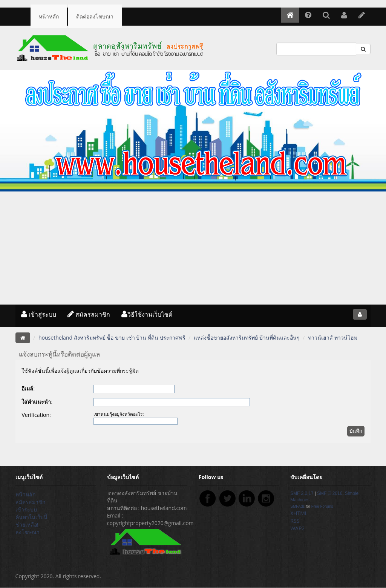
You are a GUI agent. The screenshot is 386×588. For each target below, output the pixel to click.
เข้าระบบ (26, 509)
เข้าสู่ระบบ (39, 314)
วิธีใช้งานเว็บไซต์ (147, 314)
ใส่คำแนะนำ (36, 402)
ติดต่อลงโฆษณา (95, 16)
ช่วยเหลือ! (27, 524)
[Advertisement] (193, 248)
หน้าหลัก (49, 16)
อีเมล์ (27, 388)
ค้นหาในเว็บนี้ (31, 517)
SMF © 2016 (330, 493)
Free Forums (322, 506)
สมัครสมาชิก (89, 314)
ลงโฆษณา (28, 532)
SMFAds (297, 506)
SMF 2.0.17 (302, 493)
